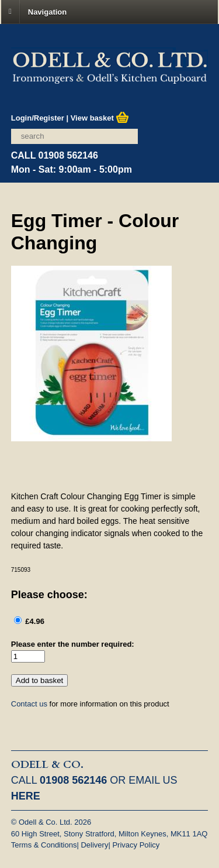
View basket (100, 118)
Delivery (94, 845)
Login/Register (38, 118)
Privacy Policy (136, 845)
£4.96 (34, 621)
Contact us (29, 704)
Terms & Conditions (44, 845)
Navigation (47, 11)
